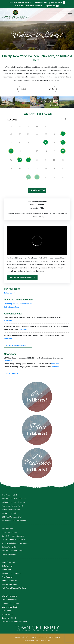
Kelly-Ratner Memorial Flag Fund (14, 588)
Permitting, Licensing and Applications (18, 304)
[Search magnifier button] (53, 89)
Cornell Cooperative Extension (13, 536)
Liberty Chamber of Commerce (13, 540)
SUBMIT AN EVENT (37, 190)
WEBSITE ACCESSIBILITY (44, 640)
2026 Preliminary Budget (11, 510)
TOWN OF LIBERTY (37, 637)
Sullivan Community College (12, 551)
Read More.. (9, 321)
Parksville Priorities (9, 554)
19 (28, 159)
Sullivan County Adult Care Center (14, 622)
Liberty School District (10, 607)
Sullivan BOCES (7, 529)
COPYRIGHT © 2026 (22, 637)
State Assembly (8, 566)
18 (20, 159)
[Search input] (34, 89)
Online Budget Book (11, 307)
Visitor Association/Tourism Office (14, 543)
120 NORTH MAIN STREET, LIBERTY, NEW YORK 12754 (29, 3)
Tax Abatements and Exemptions (14, 521)
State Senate (7, 570)
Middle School (7, 614)
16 (63, 151)
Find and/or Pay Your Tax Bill (12, 506)
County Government (9, 532)
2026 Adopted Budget (10, 513)
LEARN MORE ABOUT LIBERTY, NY (22, 277)
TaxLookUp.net (10, 293)
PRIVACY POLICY (29, 640)
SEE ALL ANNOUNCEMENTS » (17, 345)
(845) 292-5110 (56, 3)
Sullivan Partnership (9, 547)
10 (11, 151)
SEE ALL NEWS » (12, 374)
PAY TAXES (19, 6)
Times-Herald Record (10, 581)
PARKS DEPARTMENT (34, 6)
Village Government (9, 596)
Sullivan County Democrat (11, 573)
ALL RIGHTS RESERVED (53, 637)
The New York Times (9, 584)
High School (6, 611)
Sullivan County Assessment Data (14, 499)
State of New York (9, 562)
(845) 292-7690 (50, 6)
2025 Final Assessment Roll (12, 517)
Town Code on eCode (10, 495)
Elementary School (9, 618)
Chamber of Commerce (11, 603)
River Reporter (7, 577)
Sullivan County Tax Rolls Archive (14, 502)
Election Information (10, 600)
